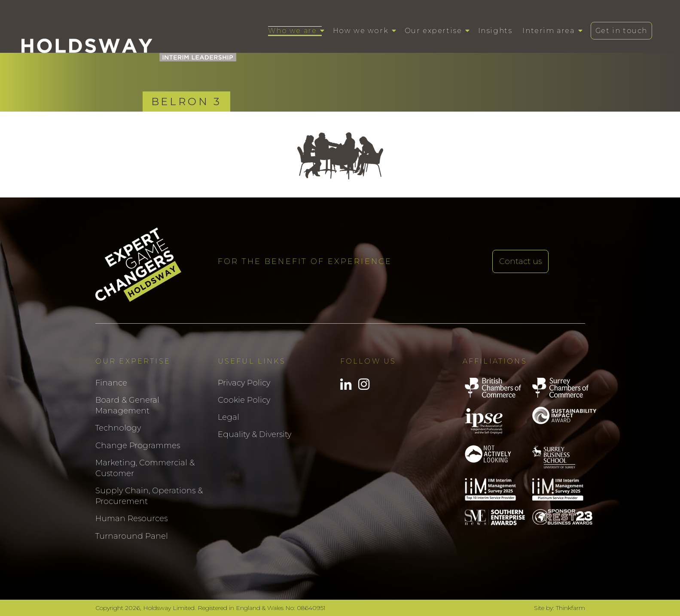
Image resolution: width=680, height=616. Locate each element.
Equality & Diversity (255, 434)
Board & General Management (127, 405)
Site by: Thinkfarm (560, 608)
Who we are (292, 31)
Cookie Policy (244, 400)
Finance (111, 383)
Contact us (520, 261)
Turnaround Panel (132, 536)
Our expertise (433, 31)
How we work (361, 31)
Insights (495, 31)
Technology (118, 428)
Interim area (548, 31)
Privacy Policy (244, 383)
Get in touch (621, 31)
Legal (229, 417)
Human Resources (131, 519)
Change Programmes (138, 446)
